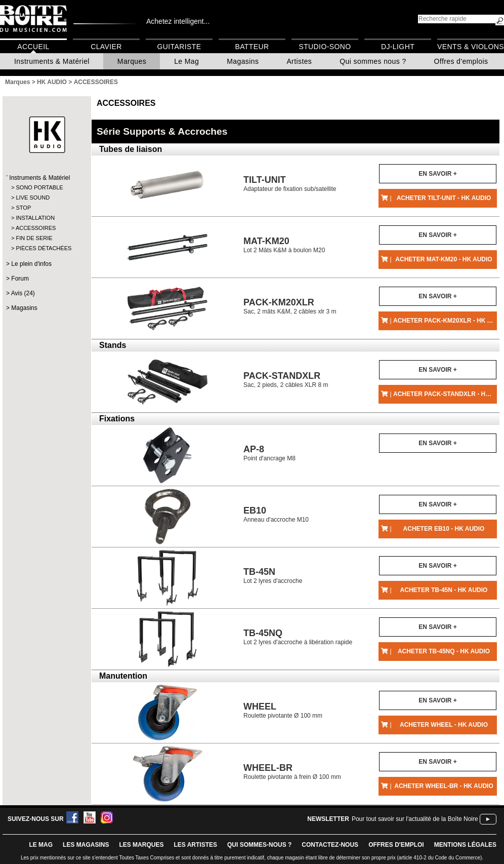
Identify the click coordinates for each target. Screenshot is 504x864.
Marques (132, 61)
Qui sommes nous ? (373, 61)
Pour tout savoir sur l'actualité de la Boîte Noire (415, 819)
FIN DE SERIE (34, 238)
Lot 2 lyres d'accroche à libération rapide (298, 637)
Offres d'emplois (461, 61)
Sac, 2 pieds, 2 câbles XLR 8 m (286, 380)
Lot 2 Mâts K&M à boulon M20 (284, 245)
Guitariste (179, 47)
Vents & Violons (471, 47)
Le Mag (186, 61)
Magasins (243, 61)
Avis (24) (23, 293)
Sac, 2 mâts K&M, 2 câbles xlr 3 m (290, 306)
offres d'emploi (396, 845)
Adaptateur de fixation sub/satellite (290, 184)
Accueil (33, 47)
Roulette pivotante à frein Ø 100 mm (292, 772)
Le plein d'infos (31, 264)
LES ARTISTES (195, 845)
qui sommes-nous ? (259, 845)
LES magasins (86, 845)
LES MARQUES (141, 845)
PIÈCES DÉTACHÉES (44, 248)
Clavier (106, 47)
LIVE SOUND (33, 198)
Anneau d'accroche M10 (276, 514)
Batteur (252, 47)
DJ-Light (398, 47)
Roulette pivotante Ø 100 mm (283, 710)
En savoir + (437, 174)
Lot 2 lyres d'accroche (273, 576)
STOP (23, 208)
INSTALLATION (35, 218)
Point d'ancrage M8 (269, 453)
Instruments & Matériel (52, 61)
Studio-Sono (325, 47)
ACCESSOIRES (36, 228)
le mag (41, 845)
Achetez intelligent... (178, 21)
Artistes (299, 61)
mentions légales (465, 845)
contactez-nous (330, 845)
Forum (20, 279)
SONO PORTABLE (39, 187)
